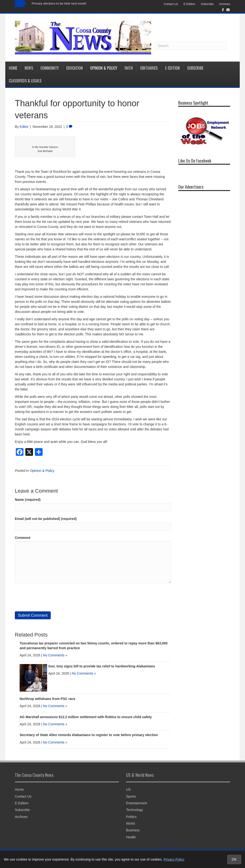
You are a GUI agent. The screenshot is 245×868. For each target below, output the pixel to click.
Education (75, 68)
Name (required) (28, 500)
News (29, 68)
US (128, 789)
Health (131, 837)
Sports (131, 796)
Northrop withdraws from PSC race (47, 699)
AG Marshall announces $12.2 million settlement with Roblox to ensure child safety (86, 717)
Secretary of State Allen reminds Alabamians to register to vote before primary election (89, 735)
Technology (135, 810)
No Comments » (55, 655)
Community (50, 68)
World (130, 823)
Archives (225, 4)
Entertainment (136, 803)
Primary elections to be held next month (59, 3)
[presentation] (51, 597)
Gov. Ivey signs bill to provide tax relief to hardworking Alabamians (102, 666)
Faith (129, 68)
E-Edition (189, 4)
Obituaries (149, 68)
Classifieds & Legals (25, 81)
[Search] (191, 46)
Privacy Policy (174, 859)
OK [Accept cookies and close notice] (234, 859)
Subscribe (207, 4)
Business (133, 830)
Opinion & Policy (104, 68)
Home (13, 68)
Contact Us (171, 4)
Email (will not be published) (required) (46, 519)
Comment (23, 538)
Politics (131, 817)
